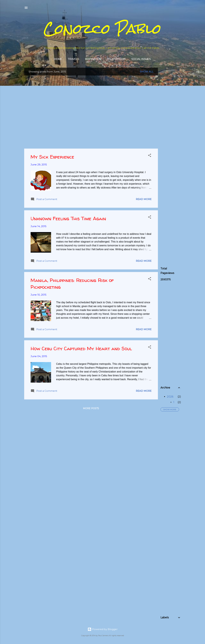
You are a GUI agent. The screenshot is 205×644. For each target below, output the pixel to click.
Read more (144, 199)
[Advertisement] (183, 116)
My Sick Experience (52, 157)
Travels (74, 59)
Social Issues (141, 59)
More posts (91, 408)
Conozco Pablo (102, 29)
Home (58, 59)
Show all (147, 72)
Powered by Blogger (103, 629)
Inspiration (93, 59)
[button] (150, 156)
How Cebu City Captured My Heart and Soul (81, 348)
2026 (170, 397)
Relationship (116, 59)
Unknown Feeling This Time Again (68, 218)
